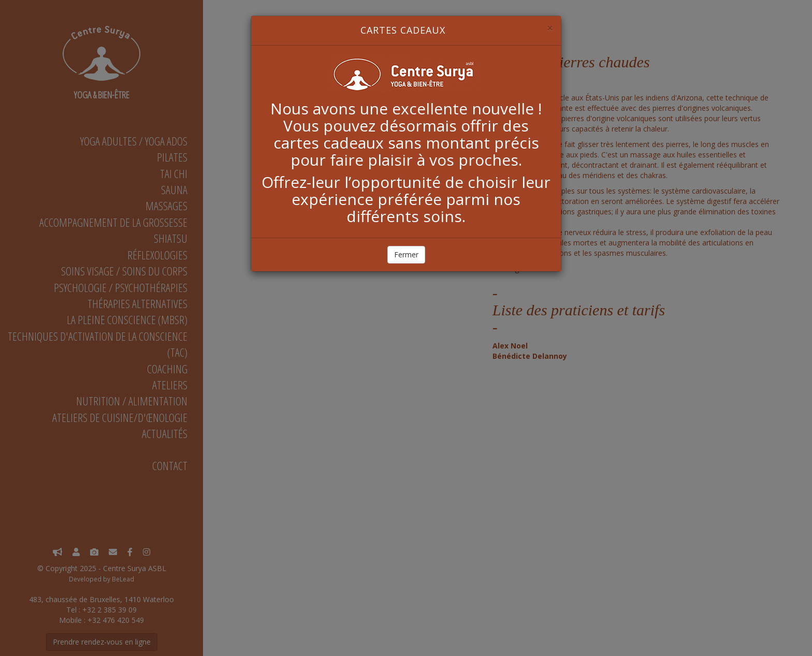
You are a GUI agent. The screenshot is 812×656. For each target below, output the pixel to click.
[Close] (550, 28)
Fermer (406, 254)
